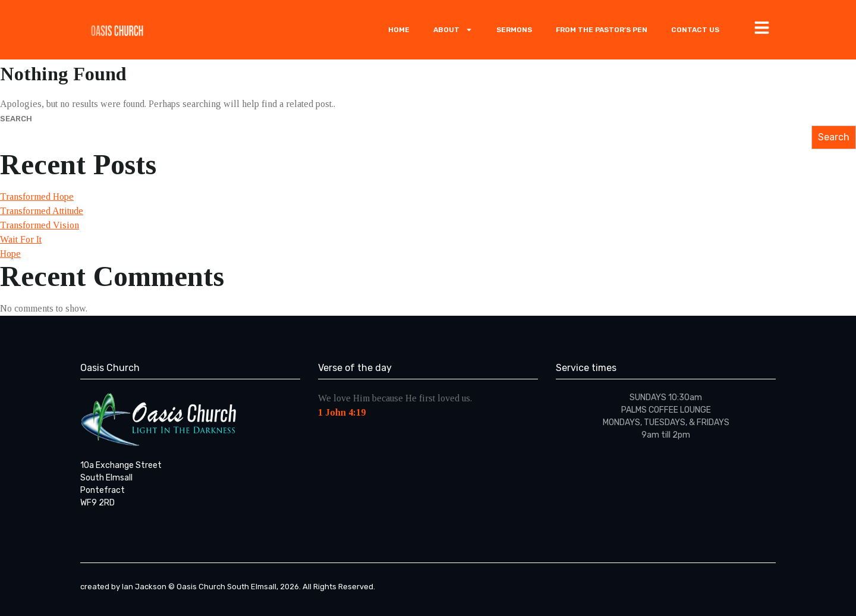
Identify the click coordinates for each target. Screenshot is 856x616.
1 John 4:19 (342, 412)
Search (16, 119)
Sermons (514, 30)
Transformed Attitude (42, 211)
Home (399, 30)
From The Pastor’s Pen (602, 30)
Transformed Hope (37, 197)
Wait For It (21, 239)
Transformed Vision (40, 225)
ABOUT (453, 30)
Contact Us (695, 30)
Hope (10, 254)
